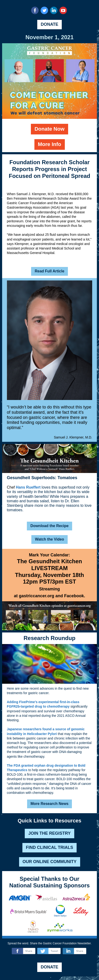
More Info (50, 144)
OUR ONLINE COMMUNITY (50, 862)
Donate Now (49, 129)
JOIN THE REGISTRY (49, 833)
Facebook (74, 596)
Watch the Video (49, 539)
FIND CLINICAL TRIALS (50, 847)
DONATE (50, 24)
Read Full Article (49, 271)
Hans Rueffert (28, 487)
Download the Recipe (49, 526)
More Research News (50, 804)
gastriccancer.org (37, 596)
